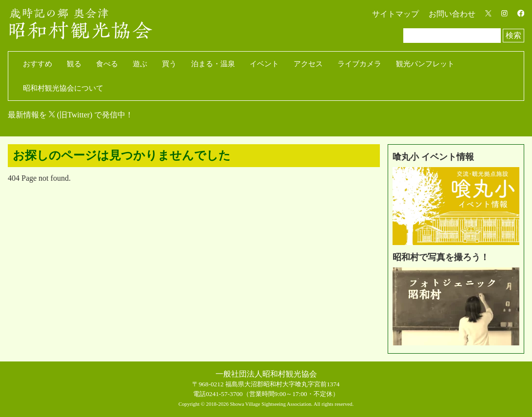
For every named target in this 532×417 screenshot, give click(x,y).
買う (169, 64)
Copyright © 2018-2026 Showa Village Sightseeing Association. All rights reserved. (266, 404)
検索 (513, 35)
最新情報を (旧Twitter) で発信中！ (70, 115)
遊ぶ (140, 64)
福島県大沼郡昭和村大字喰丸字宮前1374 (283, 384)
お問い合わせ (452, 14)
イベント (264, 64)
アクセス (308, 64)
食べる (107, 64)
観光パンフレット (425, 64)
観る (74, 64)
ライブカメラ (359, 64)
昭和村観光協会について (63, 88)
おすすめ (38, 64)
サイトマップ (395, 14)
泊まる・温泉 (213, 64)
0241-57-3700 (224, 394)
